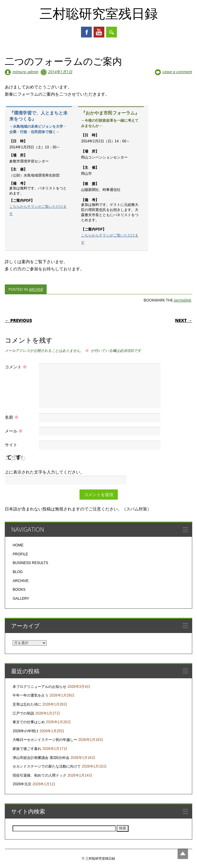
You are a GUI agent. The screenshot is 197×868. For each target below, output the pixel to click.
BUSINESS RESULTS (30, 563)
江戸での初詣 (23, 713)
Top (183, 854)
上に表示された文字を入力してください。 (45, 472)
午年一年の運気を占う (30, 695)
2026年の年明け (26, 731)
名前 (12, 417)
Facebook (86, 32)
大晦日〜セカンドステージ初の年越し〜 (45, 740)
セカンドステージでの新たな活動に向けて (47, 766)
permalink (183, 300)
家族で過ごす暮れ (27, 749)
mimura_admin (26, 72)
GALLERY (21, 599)
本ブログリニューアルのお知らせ (39, 687)
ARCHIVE (36, 289)
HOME (18, 545)
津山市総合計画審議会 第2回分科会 (41, 758)
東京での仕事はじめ (29, 722)
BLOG (17, 572)
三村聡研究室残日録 (99, 13)
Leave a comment (177, 72)
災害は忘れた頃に (27, 704)
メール (14, 431)
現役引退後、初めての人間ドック (39, 775)
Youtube (99, 32)
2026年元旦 (22, 784)
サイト (11, 445)
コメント (17, 367)
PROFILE (20, 554)
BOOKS (19, 590)
